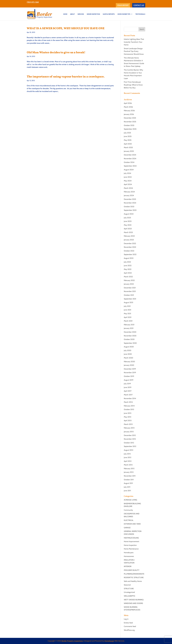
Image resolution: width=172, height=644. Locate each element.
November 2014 (130, 398)
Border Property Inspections (72, 641)
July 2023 (127, 218)
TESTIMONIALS (140, 14)
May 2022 (128, 269)
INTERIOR (128, 566)
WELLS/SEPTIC (130, 596)
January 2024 (129, 195)
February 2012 (129, 469)
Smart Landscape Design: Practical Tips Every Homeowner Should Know (134, 51)
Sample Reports (109, 14)
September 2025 (130, 129)
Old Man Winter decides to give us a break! (56, 53)
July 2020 (128, 350)
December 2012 (130, 435)
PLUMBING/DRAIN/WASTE (134, 574)
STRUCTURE (129, 589)
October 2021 (129, 295)
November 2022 (130, 247)
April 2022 (128, 273)
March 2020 (128, 358)
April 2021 (128, 317)
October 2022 (129, 251)
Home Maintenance (131, 549)
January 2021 (129, 328)
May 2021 (127, 314)
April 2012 (128, 461)
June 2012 (128, 457)
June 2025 (128, 136)
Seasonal (127, 585)
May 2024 (128, 181)
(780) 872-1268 (33, 2)
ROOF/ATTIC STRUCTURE (134, 577)
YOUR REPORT (123, 5)
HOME (65, 14)
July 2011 (127, 487)
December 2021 (130, 288)
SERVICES (81, 14)
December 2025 (130, 118)
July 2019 (127, 384)
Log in (126, 619)
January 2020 (129, 365)
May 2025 (128, 140)
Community (128, 510)
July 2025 (127, 133)
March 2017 (128, 395)
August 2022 (129, 258)
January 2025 (129, 151)
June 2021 (128, 310)
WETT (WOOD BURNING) (134, 600)
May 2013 (128, 417)
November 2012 (130, 439)
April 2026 (128, 103)
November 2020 (130, 336)
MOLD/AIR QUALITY (132, 570)
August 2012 (129, 450)
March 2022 (128, 277)
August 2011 (128, 483)
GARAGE (127, 528)
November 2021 (130, 291)
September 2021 (130, 299)
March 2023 (128, 232)
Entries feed (128, 623)
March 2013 (128, 424)
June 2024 (128, 177)
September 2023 (130, 210)
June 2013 (128, 413)
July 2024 (127, 173)
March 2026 (128, 107)
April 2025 (128, 144)
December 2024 (130, 155)
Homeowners (129, 556)
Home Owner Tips (124, 14)
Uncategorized (129, 592)
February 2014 (129, 406)
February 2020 (129, 362)
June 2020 (128, 354)
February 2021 (129, 325)
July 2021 (127, 306)
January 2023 (129, 240)
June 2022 (128, 266)
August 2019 (129, 380)
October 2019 (129, 376)
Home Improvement (131, 541)
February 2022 (129, 280)
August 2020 (129, 347)
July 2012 (127, 454)
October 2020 (129, 339)
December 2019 (130, 369)
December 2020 (130, 332)
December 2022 (130, 243)
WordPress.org (129, 630)
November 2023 (130, 203)
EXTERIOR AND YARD (132, 524)
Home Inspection (130, 545)
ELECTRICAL (129, 520)
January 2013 (129, 432)
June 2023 (128, 221)
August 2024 (129, 170)
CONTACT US (139, 5)
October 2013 (129, 409)
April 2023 (128, 229)
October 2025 (129, 125)
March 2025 (128, 147)
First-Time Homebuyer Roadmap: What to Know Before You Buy (133, 85)
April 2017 (128, 391)
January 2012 (129, 472)
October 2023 (129, 207)
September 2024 (130, 166)
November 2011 (130, 476)
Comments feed (130, 626)
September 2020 (130, 343)
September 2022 (130, 254)
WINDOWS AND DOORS (133, 603)
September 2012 (130, 446)
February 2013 (129, 428)
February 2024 (129, 192)
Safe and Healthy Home (133, 581)
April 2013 (128, 421)
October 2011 (129, 480)
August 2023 (129, 214)
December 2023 (130, 199)
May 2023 (128, 225)
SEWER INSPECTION (93, 14)
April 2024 (128, 184)
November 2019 (130, 373)
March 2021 (128, 321)
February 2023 (129, 236)
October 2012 (129, 443)
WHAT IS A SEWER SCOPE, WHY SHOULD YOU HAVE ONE (66, 28)
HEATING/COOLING (131, 538)
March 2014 (128, 402)
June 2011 (127, 491)
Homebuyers (129, 553)
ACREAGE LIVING (130, 500)
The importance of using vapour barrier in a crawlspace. (66, 77)
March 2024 (128, 188)
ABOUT (72, 14)
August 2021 (129, 302)
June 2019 (128, 387)
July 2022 (127, 262)
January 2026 (129, 114)
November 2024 (130, 159)
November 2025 (130, 122)
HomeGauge (109, 641)
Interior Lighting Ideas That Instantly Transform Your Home (134, 42)
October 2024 (129, 162)
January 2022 (129, 284)
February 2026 (129, 111)
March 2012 (128, 465)
